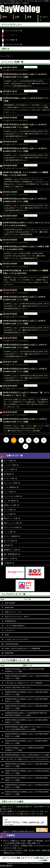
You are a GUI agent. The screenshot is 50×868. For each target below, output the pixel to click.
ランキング (44, 18)
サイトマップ (28, 859)
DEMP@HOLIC (11, 621)
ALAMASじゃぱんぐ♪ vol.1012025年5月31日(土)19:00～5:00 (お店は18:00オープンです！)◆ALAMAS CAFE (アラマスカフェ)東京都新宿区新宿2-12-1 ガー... (26, 208)
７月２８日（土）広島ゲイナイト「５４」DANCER (24, 683)
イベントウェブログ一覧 (13, 31)
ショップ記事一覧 (10, 492)
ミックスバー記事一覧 (11, 465)
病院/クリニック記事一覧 (12, 518)
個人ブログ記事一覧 (10, 541)
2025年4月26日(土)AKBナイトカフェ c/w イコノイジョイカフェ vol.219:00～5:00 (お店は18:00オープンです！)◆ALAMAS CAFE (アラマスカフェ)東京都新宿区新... (26, 232)
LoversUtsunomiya (12, 644)
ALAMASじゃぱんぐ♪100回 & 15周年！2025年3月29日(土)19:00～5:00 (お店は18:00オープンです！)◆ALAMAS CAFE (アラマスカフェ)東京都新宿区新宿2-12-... (25, 256)
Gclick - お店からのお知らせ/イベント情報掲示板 (23, 648)
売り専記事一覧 (9, 474)
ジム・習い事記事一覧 (11, 501)
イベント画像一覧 (11, 40)
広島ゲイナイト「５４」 (14, 612)
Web (5, 17)
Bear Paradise (10, 603)
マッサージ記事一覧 (10, 478)
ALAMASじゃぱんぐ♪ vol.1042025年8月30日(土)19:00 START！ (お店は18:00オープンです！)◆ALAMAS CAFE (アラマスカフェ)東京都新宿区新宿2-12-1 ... (26, 84)
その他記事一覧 (9, 563)
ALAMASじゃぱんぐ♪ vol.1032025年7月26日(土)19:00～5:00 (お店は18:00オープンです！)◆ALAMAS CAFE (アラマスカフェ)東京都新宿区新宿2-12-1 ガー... (26, 134)
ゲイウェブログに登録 (12, 859)
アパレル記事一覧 (10, 510)
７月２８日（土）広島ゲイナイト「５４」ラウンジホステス (27, 759)
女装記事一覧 (8, 545)
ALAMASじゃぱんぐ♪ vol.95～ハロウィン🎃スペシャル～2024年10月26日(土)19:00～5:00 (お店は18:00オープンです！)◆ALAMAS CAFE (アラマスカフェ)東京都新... (27, 428)
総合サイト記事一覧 (10, 559)
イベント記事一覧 (11, 35)
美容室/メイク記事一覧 (11, 505)
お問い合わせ (40, 859)
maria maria (9, 607)
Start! (7, 635)
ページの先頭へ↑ (44, 860)
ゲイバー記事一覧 (10, 461)
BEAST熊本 (9, 653)
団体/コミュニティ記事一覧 (13, 523)
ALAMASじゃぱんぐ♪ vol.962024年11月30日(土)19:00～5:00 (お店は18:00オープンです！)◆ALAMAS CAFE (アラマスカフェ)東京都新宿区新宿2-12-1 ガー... (26, 378)
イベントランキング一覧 (13, 44)
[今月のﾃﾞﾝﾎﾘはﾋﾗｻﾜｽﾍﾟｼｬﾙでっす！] (18, 688)
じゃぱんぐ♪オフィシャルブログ (17, 639)
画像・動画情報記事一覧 (12, 554)
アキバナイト (10, 630)
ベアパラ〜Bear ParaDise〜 (15, 626)
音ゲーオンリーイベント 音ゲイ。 (18, 617)
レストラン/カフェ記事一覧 (13, 496)
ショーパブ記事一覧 (10, 469)
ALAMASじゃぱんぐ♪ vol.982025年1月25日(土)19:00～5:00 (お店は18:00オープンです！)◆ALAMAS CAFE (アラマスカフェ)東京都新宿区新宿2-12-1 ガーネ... (27, 306)
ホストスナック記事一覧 (12, 483)
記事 (17, 17)
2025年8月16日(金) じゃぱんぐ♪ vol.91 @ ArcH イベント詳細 (27, 755)
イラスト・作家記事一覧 (12, 536)
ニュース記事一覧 (10, 514)
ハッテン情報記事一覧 (11, 487)
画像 (29, 17)
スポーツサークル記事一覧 (13, 527)
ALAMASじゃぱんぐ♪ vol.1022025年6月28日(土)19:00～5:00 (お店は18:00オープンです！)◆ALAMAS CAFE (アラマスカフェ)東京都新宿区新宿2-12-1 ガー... (26, 158)
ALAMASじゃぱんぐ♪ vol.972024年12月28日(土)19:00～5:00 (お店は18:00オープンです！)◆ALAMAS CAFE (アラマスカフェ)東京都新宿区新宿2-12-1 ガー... (26, 354)
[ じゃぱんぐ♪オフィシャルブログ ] (15, 70)
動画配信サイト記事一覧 (12, 550)
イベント (31, 67)
